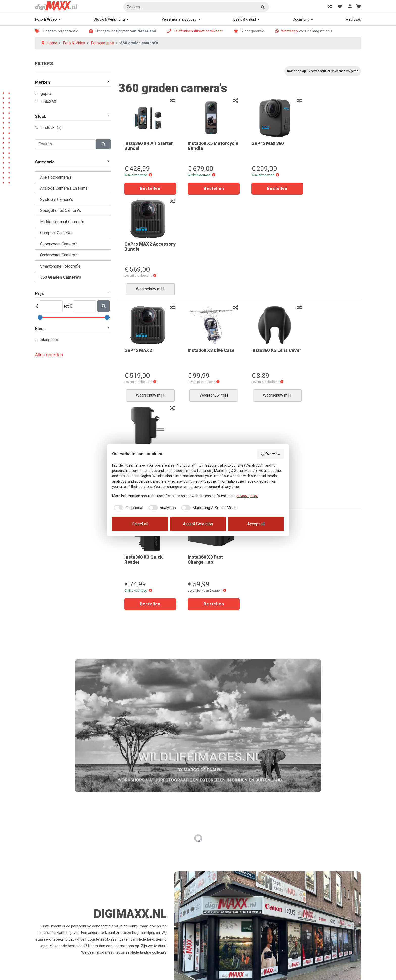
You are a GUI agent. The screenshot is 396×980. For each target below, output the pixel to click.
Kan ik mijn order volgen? (139, 865)
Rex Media (62, 975)
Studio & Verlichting (109, 19)
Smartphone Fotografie (60, 266)
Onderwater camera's (59, 255)
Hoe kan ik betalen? (135, 844)
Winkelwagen (129, 896)
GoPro (46, 93)
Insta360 (48, 102)
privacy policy (247, 496)
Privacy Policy (213, 896)
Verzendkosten (131, 886)
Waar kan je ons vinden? (305, 844)
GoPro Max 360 (262, 143)
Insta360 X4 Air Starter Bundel (149, 146)
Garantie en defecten (136, 951)
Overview (271, 454)
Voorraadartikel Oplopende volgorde (333, 71)
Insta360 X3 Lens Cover (264, 252)
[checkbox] (128, 508)
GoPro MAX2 (138, 249)
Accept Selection (198, 524)
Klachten (209, 876)
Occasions (301, 19)
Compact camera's (56, 233)
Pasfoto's (353, 19)
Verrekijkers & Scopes (179, 19)
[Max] (85, 306)
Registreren (211, 844)
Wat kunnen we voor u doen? (226, 865)
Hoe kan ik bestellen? (136, 834)
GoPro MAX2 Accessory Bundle (326, 146)
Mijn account (212, 855)
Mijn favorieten (131, 907)
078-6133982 (53, 854)
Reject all (140, 524)
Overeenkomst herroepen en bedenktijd (151, 930)
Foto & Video (46, 19)
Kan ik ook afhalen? (135, 855)
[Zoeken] (196, 7)
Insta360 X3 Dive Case (208, 249)
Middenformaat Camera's (62, 222)
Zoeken (263, 7)
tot (66, 306)
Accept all (256, 524)
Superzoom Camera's (59, 244)
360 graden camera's (61, 277)
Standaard (49, 340)
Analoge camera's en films (64, 188)
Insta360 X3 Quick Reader (143, 358)
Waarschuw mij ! (331, 188)
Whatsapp (289, 31)
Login (206, 834)
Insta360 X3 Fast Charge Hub (203, 358)
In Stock (48, 128)
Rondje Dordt (296, 855)
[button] (150, 175)
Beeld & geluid (245, 19)
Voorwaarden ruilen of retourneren (147, 941)
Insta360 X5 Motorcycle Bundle (205, 146)
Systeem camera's (57, 199)
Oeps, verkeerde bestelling (140, 876)
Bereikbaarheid (214, 886)
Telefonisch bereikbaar (198, 31)
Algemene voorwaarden (221, 907)
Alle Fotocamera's (56, 177)
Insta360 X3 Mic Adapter (323, 252)
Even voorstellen (299, 834)
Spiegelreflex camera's (60, 211)
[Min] (51, 306)
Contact (292, 865)
